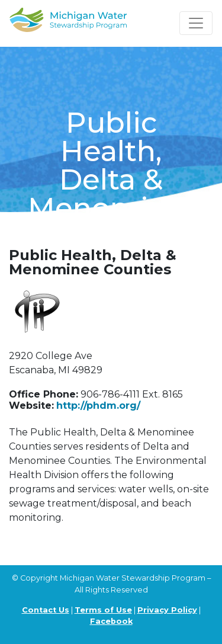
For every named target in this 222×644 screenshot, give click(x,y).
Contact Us (46, 610)
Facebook (111, 621)
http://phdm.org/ (98, 406)
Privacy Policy (167, 610)
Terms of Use (103, 610)
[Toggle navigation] (196, 23)
